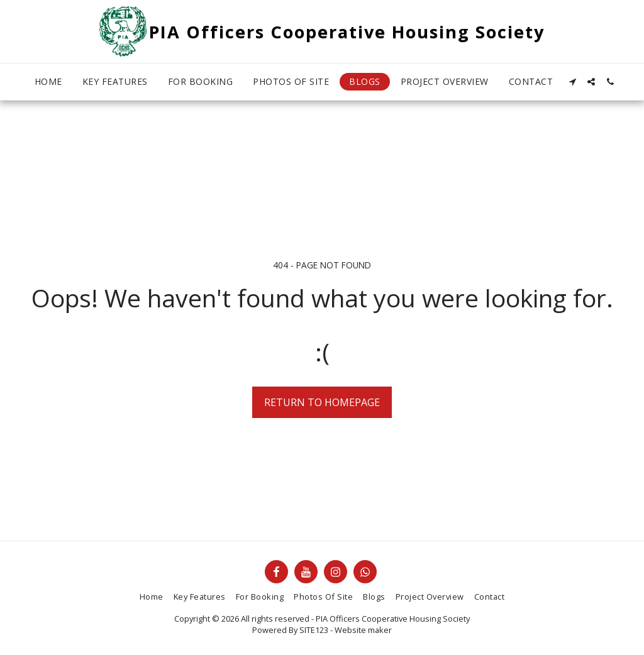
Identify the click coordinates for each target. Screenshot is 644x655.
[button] (572, 82)
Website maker (363, 630)
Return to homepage (322, 402)
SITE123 (314, 630)
